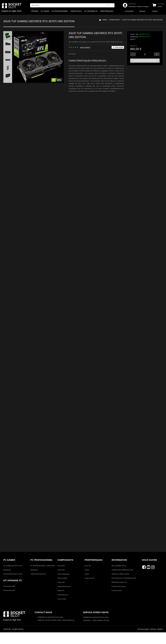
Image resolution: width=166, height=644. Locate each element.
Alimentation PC (63, 606)
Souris (87, 586)
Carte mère (61, 582)
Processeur (61, 577)
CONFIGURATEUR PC (38, 586)
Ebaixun (153, 641)
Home (104, 20)
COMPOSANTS (115, 20)
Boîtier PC (61, 602)
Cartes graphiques (64, 586)
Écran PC (88, 577)
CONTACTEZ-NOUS (119, 598)
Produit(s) (161, 4)
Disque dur (61, 594)
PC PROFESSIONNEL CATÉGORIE (43, 577)
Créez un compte (143, 7)
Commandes (129, 11)
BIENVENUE (132, 4)
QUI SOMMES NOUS (119, 577)
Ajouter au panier (145, 61)
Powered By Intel (9, 602)
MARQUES (7, 582)
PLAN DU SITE (117, 602)
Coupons (155, 11)
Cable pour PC (90, 590)
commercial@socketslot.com (50, 629)
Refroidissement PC (64, 598)
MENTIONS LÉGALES (119, 594)
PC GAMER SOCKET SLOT (13, 577)
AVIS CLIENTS (85, 48)
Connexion (132, 7)
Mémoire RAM (62, 590)
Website (160, 641)
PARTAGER (119, 48)
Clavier (87, 582)
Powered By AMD (9, 598)
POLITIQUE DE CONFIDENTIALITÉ (124, 590)
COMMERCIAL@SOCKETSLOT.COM (96, 629)
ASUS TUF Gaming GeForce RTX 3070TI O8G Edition (143, 20)
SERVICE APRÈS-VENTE (120, 586)
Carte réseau (62, 611)
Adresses (142, 11)
